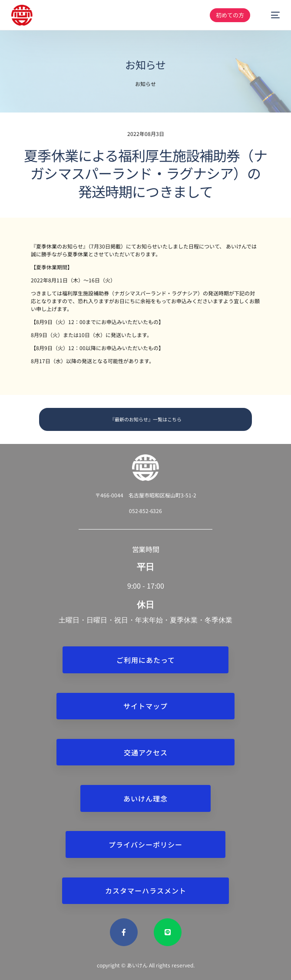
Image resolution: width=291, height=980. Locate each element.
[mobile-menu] (271, 15)
